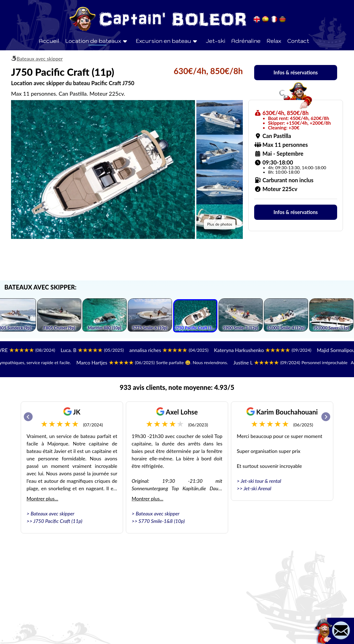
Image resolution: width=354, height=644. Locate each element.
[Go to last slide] (28, 417)
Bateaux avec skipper (40, 59)
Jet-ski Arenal (257, 488)
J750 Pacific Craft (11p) (58, 521)
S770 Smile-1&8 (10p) (162, 521)
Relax (274, 41)
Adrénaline (246, 41)
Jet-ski (216, 41)
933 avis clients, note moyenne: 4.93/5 (177, 387)
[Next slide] (326, 417)
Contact (298, 41)
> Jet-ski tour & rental (259, 481)
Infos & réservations (296, 72)
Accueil (49, 41)
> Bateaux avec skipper (50, 513)
